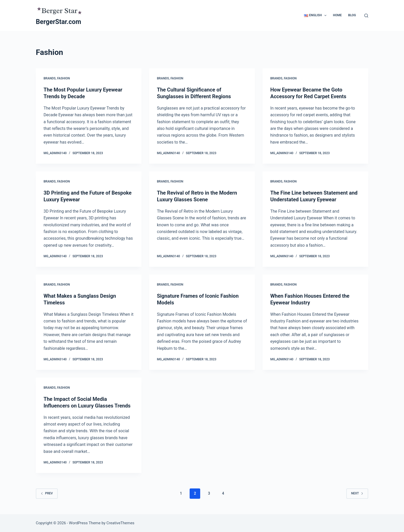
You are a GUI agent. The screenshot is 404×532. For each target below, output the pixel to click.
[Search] (366, 16)
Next (357, 493)
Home (337, 15)
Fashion (64, 78)
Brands (50, 78)
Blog (352, 15)
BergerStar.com (58, 22)
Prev (47, 493)
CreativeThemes (120, 523)
